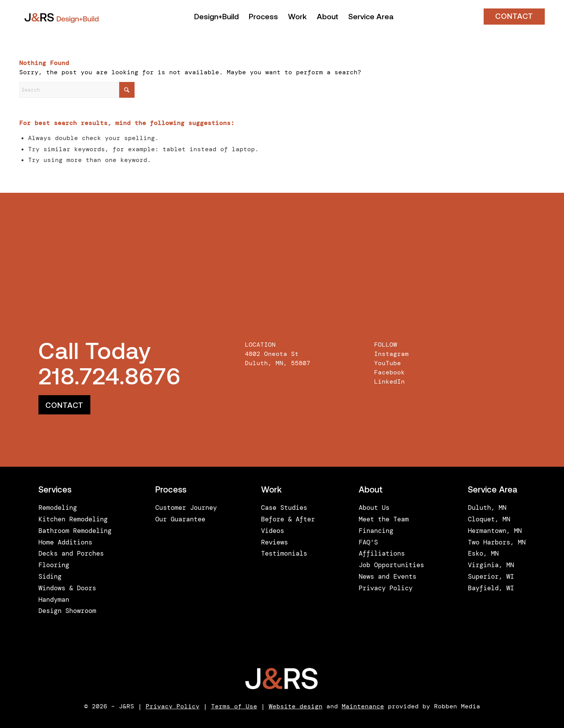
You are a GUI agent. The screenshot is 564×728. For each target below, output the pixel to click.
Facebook (389, 372)
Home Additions (65, 542)
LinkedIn (389, 382)
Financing (376, 531)
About (371, 490)
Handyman (54, 599)
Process (171, 490)
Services (55, 490)
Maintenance (363, 706)
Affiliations (382, 553)
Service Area (493, 490)
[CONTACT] (64, 405)
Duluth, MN (487, 508)
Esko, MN (483, 553)
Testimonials (284, 553)
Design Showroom (67, 611)
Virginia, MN (491, 565)
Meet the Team (384, 519)
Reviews (275, 542)
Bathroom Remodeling (75, 531)
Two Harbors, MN (497, 542)
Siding (50, 576)
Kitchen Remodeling (73, 519)
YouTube (388, 363)
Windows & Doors (67, 588)
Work (271, 490)
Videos (273, 531)
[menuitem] (216, 17)
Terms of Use (234, 706)
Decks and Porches (71, 553)
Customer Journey (186, 508)
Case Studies (284, 508)
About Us (374, 508)
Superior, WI (491, 576)
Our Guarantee (180, 519)
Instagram (391, 354)
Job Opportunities (391, 565)
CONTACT (514, 17)
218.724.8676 (110, 379)
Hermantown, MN (495, 531)
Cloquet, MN (489, 519)
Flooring (54, 565)
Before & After (288, 519)
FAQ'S (368, 542)
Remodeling (58, 508)
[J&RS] (62, 17)
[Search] (77, 90)
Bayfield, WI (491, 588)
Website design (296, 706)
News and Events (388, 576)
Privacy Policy (386, 588)
